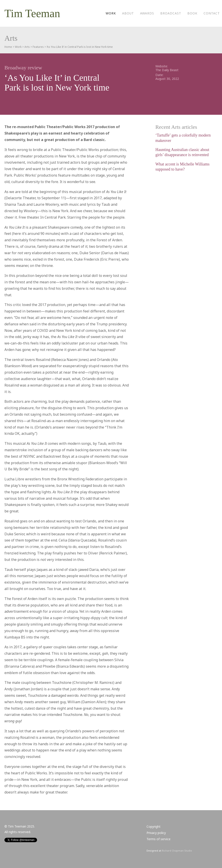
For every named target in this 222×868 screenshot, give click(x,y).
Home (8, 47)
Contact (212, 13)
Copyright (154, 827)
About (128, 13)
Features (38, 47)
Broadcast (171, 13)
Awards (147, 13)
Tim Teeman (32, 13)
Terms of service (159, 839)
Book (192, 13)
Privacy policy (156, 833)
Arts (27, 47)
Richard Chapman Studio (177, 851)
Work (111, 13)
